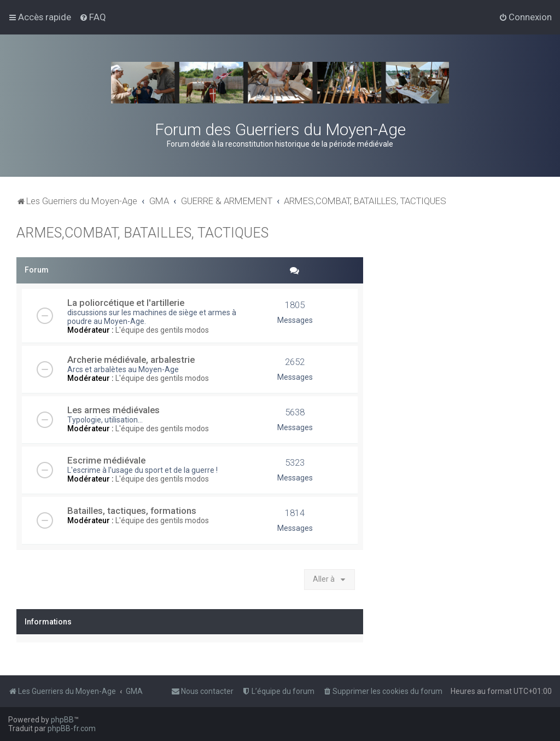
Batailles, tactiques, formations (132, 511)
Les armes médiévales (113, 410)
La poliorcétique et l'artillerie (126, 303)
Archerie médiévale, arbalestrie (131, 360)
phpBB (62, 720)
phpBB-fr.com (72, 728)
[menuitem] (93, 17)
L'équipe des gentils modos (162, 330)
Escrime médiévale (106, 460)
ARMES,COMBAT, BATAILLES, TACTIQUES (142, 233)
